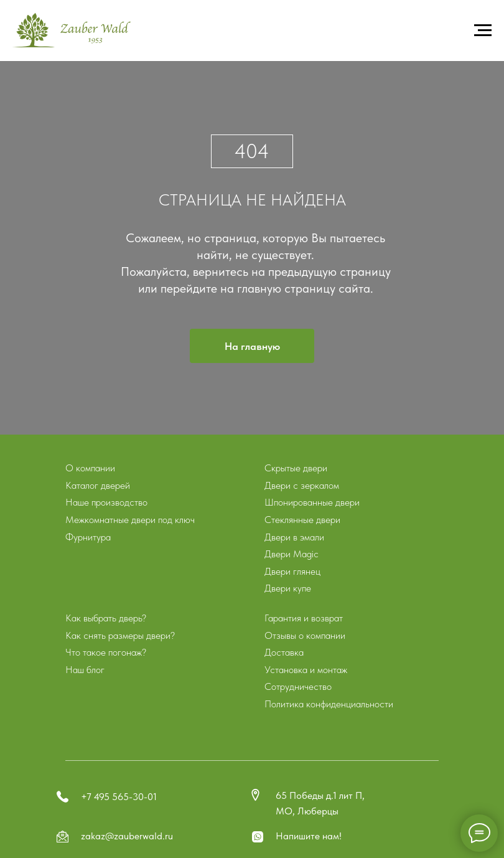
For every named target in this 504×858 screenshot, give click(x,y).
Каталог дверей (98, 485)
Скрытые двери (296, 468)
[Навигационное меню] (483, 31)
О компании (90, 468)
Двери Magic (292, 554)
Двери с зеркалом (302, 485)
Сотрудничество (298, 686)
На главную (252, 346)
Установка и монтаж (306, 670)
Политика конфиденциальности (329, 704)
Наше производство (106, 502)
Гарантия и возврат (304, 618)
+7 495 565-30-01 (119, 797)
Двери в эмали (294, 537)
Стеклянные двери (302, 520)
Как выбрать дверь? (106, 618)
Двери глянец (292, 571)
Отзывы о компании (305, 635)
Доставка (284, 652)
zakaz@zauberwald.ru (127, 836)
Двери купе (288, 588)
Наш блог (85, 670)
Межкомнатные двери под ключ (130, 520)
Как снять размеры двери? (120, 635)
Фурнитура (88, 537)
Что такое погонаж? (106, 652)
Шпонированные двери (312, 502)
